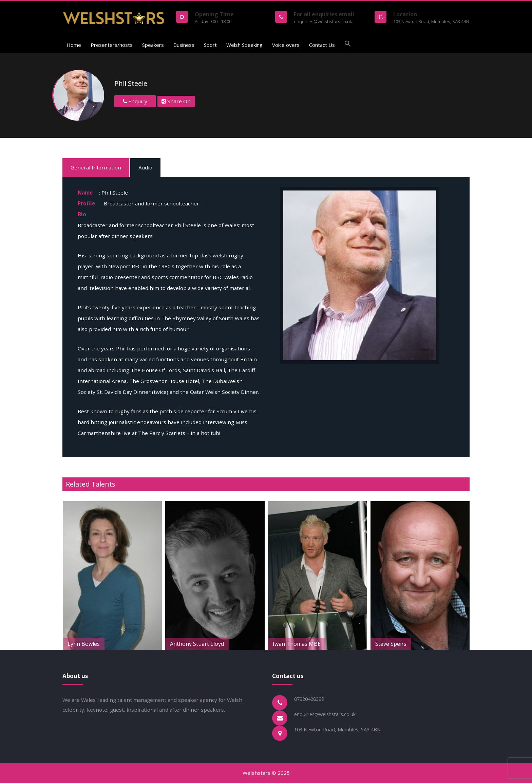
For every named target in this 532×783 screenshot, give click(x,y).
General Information (96, 167)
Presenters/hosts (112, 45)
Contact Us (322, 45)
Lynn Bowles (127, 644)
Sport (210, 45)
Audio (145, 167)
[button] (348, 44)
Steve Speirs (434, 644)
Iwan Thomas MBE (340, 644)
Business (184, 45)
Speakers (153, 45)
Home (74, 45)
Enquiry (135, 101)
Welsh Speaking (244, 45)
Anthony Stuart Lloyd (240, 644)
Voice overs (286, 45)
